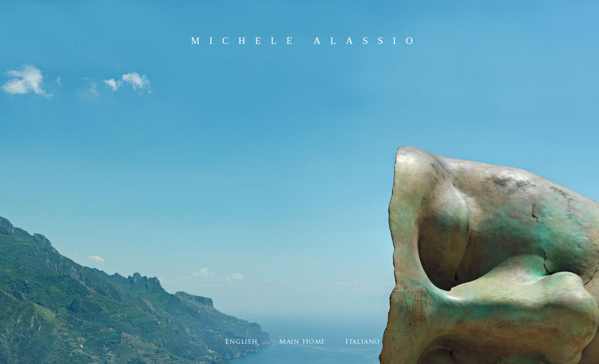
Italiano (363, 342)
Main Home (302, 342)
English (241, 342)
